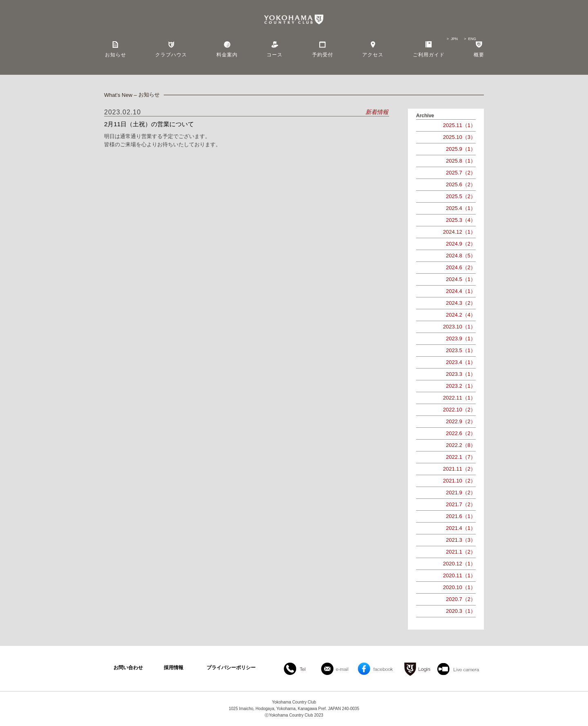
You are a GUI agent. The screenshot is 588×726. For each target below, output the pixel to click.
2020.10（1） (459, 587)
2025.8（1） (461, 161)
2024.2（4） (461, 315)
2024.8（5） (461, 256)
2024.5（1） (461, 279)
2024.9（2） (461, 244)
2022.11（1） (459, 398)
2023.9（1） (461, 338)
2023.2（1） (461, 386)
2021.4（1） (461, 528)
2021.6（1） (461, 516)
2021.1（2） (461, 552)
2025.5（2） (461, 196)
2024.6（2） (461, 267)
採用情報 (174, 668)
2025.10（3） (459, 137)
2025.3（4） (461, 220)
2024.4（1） (461, 291)
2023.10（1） (459, 327)
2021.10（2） (459, 481)
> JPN (452, 39)
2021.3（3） (461, 540)
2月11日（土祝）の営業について (149, 124)
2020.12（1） (459, 564)
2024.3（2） (461, 303)
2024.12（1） (459, 232)
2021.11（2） (459, 469)
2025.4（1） (461, 208)
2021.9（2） (461, 493)
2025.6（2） (461, 184)
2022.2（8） (461, 445)
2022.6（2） (461, 433)
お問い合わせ (128, 668)
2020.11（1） (459, 575)
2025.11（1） (459, 125)
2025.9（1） (461, 149)
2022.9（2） (461, 421)
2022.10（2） (459, 410)
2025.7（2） (461, 173)
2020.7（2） (461, 599)
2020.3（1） (461, 611)
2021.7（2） (461, 504)
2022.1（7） (461, 457)
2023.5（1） (461, 350)
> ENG (470, 39)
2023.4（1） (461, 362)
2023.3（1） (461, 374)
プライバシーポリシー (231, 668)
